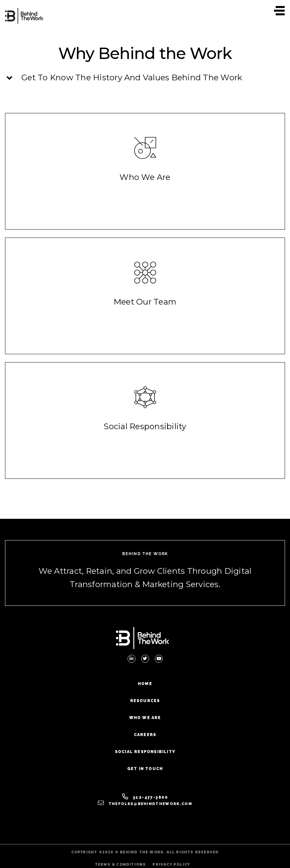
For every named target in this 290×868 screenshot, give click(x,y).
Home (145, 684)
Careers (145, 735)
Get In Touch (145, 769)
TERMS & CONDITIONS (121, 865)
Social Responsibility (145, 752)
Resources (145, 701)
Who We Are (145, 718)
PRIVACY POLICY (171, 865)
